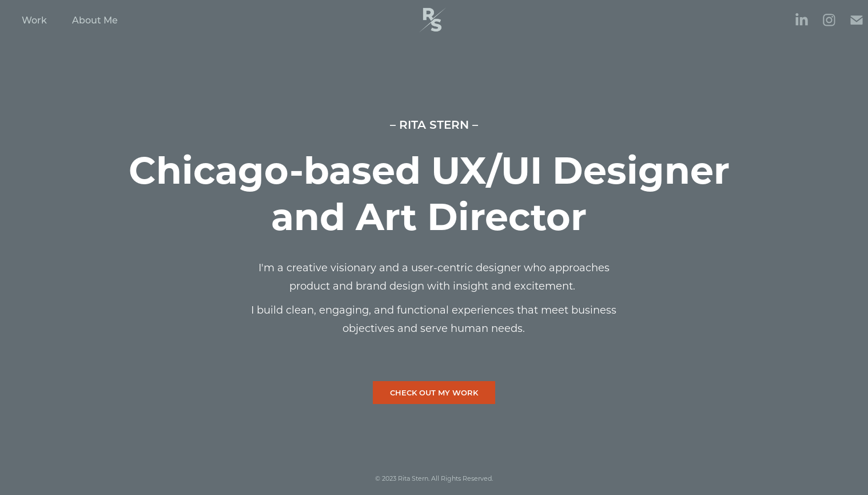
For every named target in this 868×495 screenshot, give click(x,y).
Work (34, 20)
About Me (95, 20)
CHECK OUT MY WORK (434, 392)
